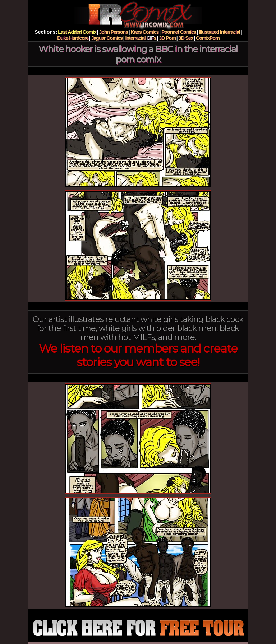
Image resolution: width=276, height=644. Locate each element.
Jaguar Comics (107, 38)
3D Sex (186, 38)
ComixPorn (208, 38)
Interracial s (141, 38)
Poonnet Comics (179, 32)
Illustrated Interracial (219, 32)
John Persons (113, 32)
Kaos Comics (145, 32)
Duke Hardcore (73, 38)
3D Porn (167, 38)
